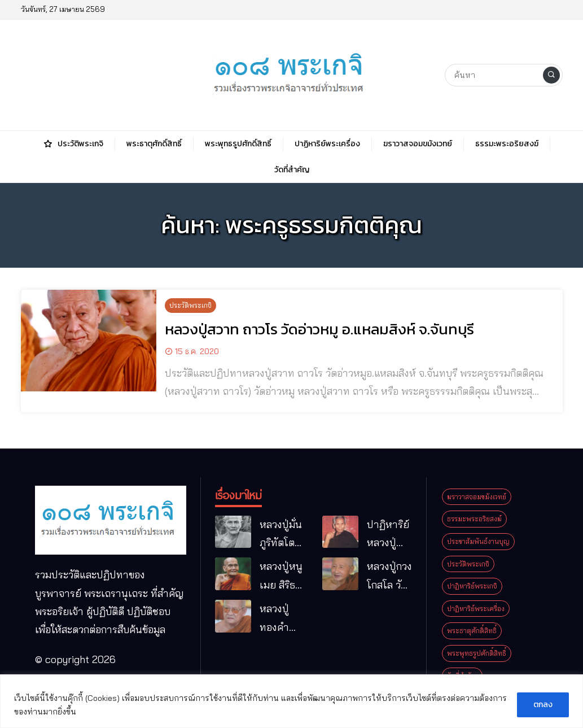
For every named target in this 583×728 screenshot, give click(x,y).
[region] (291, 701)
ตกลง (543, 705)
